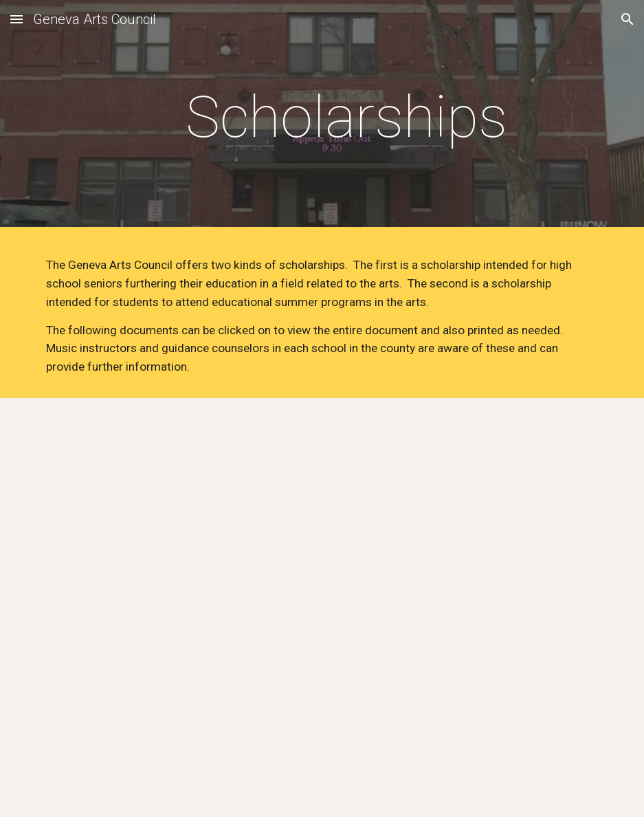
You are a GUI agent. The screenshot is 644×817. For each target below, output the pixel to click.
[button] (16, 19)
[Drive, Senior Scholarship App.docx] (178, 596)
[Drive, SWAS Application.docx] (467, 608)
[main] (346, 117)
